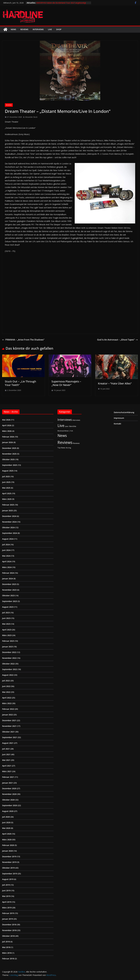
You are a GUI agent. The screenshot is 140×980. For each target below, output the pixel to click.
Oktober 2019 (8, 868)
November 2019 (9, 862)
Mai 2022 (6, 692)
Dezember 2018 (9, 925)
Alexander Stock (31, 117)
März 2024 (7, 567)
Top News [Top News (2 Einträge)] (61, 448)
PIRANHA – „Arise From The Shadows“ (23, 340)
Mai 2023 (6, 624)
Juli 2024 (6, 545)
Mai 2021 (6, 760)
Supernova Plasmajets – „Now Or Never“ (66, 383)
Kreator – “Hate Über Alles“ (115, 383)
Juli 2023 (6, 613)
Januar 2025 (8, 511)
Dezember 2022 (9, 652)
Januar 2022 (8, 715)
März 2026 (7, 431)
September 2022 (10, 669)
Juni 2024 (6, 550)
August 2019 (8, 879)
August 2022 (8, 675)
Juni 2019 (6, 891)
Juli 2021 (6, 749)
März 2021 (7, 771)
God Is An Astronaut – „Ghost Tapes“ (117, 340)
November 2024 (9, 522)
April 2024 (7, 561)
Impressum (119, 418)
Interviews (38, 29)
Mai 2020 (6, 828)
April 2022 (7, 698)
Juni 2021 (6, 754)
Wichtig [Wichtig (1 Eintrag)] (68, 448)
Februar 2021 (8, 777)
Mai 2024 (6, 556)
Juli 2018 (6, 942)
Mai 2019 (6, 896)
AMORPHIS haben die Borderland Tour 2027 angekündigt (61, 3)
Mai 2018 (6, 947)
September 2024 (10, 533)
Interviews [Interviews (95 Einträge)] (65, 420)
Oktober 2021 (8, 732)
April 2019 (7, 902)
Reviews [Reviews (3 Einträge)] (76, 443)
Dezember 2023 (9, 584)
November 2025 (9, 454)
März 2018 (7, 953)
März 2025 (7, 499)
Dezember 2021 (9, 720)
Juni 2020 (6, 822)
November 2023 (9, 590)
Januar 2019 (8, 919)
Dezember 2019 (9, 856)
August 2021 (8, 743)
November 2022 (9, 658)
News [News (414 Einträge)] (62, 435)
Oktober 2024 (8, 527)
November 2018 (9, 930)
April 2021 (7, 766)
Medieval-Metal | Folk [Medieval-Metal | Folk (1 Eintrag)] (65, 431)
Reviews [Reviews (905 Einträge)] (65, 442)
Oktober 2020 (8, 800)
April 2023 (7, 630)
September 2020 (10, 805)
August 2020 (8, 811)
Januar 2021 (8, 783)
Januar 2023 (8, 647)
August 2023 (8, 607)
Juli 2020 (6, 817)
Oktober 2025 (8, 459)
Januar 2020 (8, 851)
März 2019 (7, 908)
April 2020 (7, 834)
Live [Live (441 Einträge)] (61, 426)
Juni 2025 (6, 482)
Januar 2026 (8, 442)
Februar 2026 (8, 437)
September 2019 (10, 874)
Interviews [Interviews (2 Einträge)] (76, 420)
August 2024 (8, 539)
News (13, 29)
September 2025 (10, 465)
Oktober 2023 (8, 595)
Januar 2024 (8, 579)
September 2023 (10, 601)
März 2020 (7, 840)
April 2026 (7, 425)
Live (50, 29)
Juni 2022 (6, 686)
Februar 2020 (8, 845)
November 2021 (9, 726)
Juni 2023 (6, 618)
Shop (59, 29)
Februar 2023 (8, 641)
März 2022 (7, 703)
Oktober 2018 (8, 936)
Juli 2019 (6, 885)
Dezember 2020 (9, 788)
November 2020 (9, 794)
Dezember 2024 (9, 516)
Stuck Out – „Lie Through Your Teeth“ (20, 383)
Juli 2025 (6, 476)
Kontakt (117, 424)
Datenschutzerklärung (124, 412)
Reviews (24, 29)
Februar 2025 (8, 505)
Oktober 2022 (8, 664)
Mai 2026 (6, 420)
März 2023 (7, 635)
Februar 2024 (8, 573)
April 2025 (7, 493)
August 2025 (8, 471)
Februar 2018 (8, 959)
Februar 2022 (8, 709)
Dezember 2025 (9, 448)
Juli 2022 (6, 681)
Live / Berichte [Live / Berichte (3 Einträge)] (71, 426)
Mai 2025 (6, 488)
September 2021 (10, 737)
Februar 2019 (8, 913)
